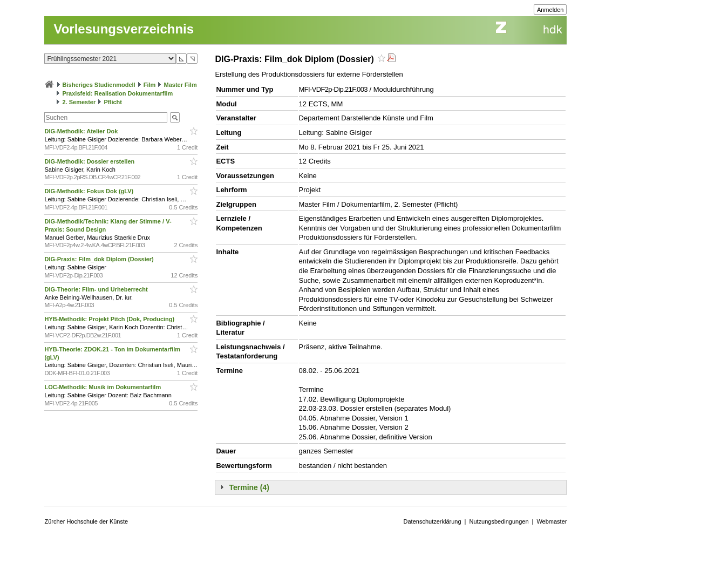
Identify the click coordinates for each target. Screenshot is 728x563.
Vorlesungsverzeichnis (124, 29)
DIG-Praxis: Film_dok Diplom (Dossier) (100, 259)
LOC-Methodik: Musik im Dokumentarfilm (103, 387)
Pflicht (113, 102)
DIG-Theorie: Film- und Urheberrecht (97, 289)
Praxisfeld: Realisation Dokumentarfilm (118, 93)
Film (150, 85)
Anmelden (550, 10)
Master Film (181, 85)
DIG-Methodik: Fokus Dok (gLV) (90, 191)
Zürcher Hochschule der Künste (86, 521)
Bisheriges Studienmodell (99, 85)
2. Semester (79, 102)
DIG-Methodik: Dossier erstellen (90, 161)
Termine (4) (249, 487)
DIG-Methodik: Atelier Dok (82, 131)
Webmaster (552, 521)
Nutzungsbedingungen (499, 521)
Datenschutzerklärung (433, 521)
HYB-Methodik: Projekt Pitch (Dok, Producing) (110, 319)
